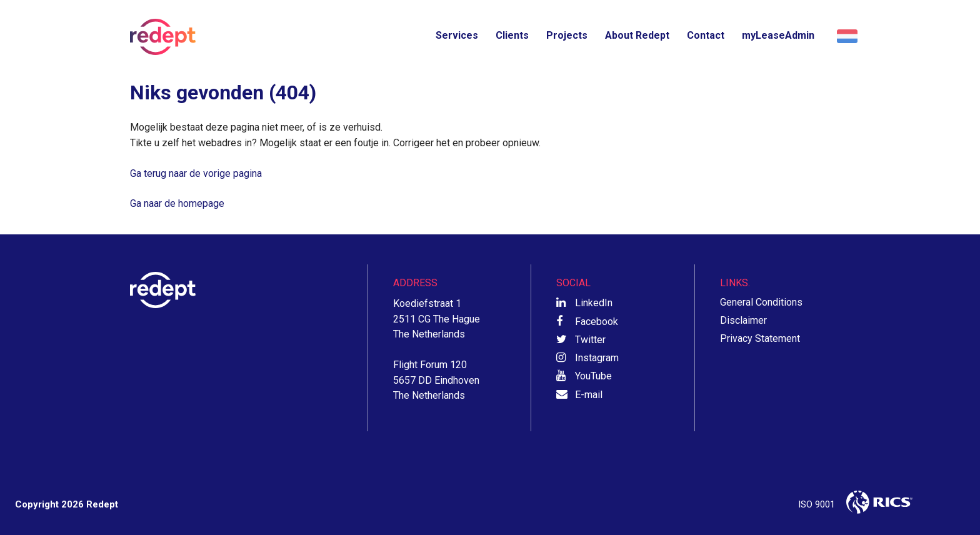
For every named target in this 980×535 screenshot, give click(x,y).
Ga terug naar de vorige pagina (196, 173)
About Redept (637, 35)
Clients (512, 35)
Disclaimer (743, 320)
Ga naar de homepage (177, 203)
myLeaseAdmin (778, 35)
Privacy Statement (760, 338)
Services (457, 35)
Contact (706, 35)
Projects (567, 35)
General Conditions (761, 302)
